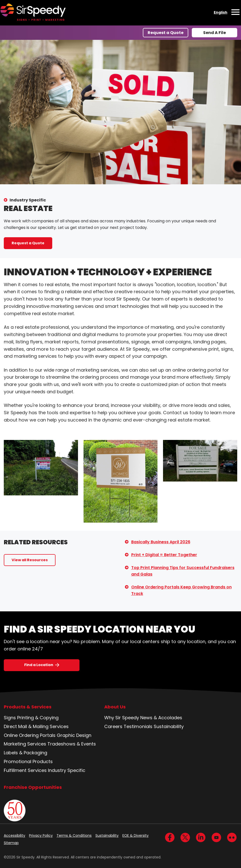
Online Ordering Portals (30, 735)
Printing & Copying (38, 718)
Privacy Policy (41, 835)
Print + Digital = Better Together (164, 555)
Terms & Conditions (74, 835)
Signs (10, 718)
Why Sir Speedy (122, 718)
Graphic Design (74, 735)
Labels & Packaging (25, 753)
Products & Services (28, 707)
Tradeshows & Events (72, 744)
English (221, 12)
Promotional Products (28, 761)
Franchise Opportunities (33, 787)
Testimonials (138, 726)
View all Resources (30, 560)
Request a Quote (166, 33)
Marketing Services (25, 744)
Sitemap (11, 843)
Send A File (215, 33)
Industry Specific (28, 200)
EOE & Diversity (136, 835)
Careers (113, 726)
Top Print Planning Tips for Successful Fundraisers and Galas (183, 571)
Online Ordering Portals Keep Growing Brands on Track (181, 590)
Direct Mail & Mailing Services (36, 726)
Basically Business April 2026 (161, 542)
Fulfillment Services (25, 770)
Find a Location (39, 665)
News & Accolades (161, 718)
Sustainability (169, 726)
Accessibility (15, 835)
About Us (115, 707)
